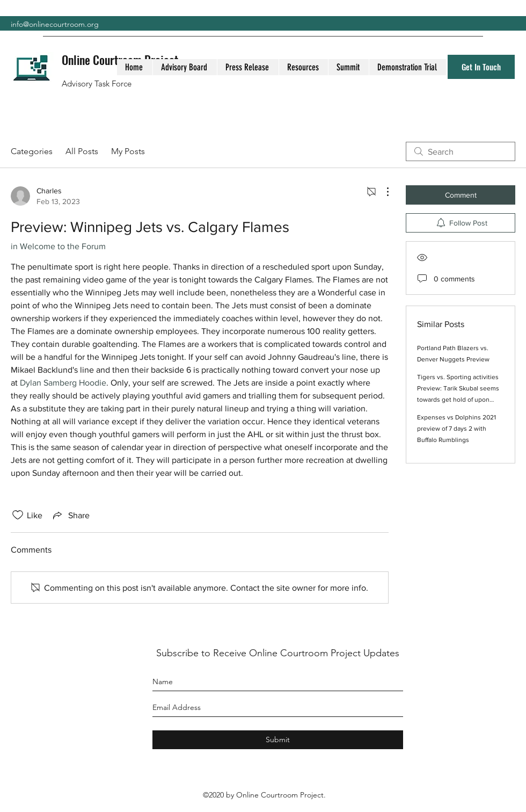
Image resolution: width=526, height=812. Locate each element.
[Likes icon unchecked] (18, 515)
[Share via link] (70, 515)
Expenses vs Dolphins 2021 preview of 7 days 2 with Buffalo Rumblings (456, 429)
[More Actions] (382, 192)
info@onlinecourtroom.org (55, 24)
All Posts (82, 151)
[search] (461, 151)
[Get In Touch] (481, 67)
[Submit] (278, 740)
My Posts (128, 151)
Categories (32, 151)
